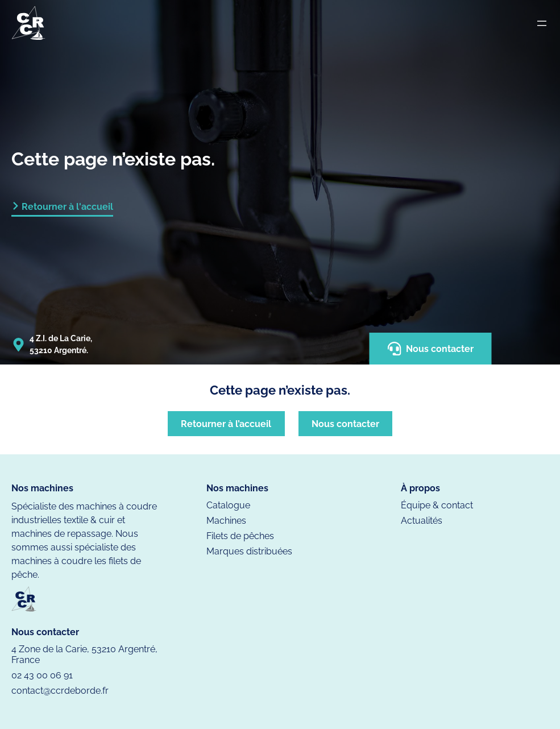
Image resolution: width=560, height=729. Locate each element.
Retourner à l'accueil (67, 207)
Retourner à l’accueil (226, 424)
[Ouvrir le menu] (542, 23)
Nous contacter (431, 349)
